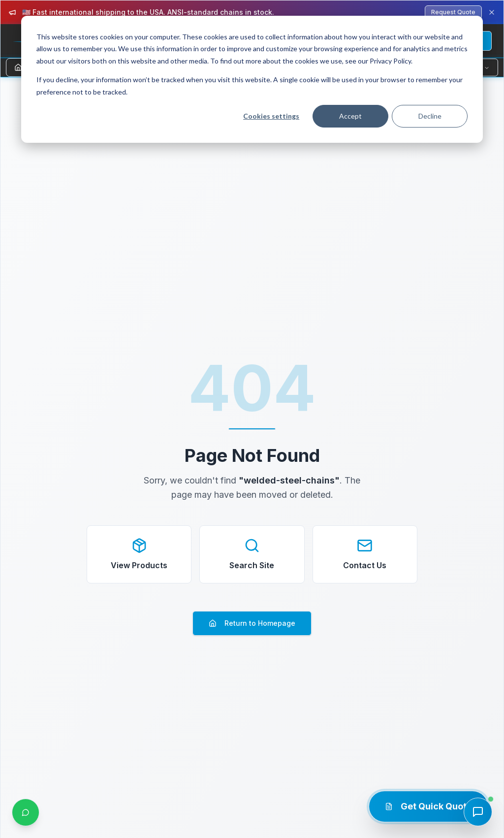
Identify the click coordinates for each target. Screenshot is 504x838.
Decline (430, 116)
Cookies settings (271, 116)
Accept (350, 116)
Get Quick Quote (428, 806)
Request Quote (453, 12)
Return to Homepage (252, 623)
